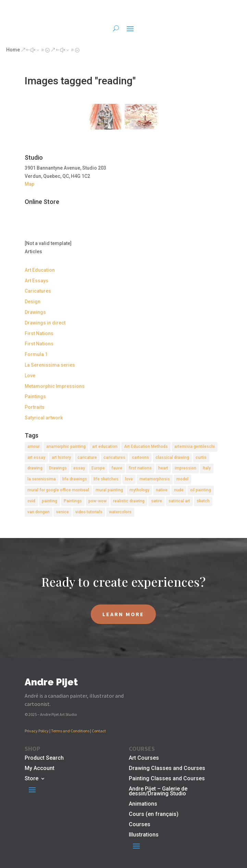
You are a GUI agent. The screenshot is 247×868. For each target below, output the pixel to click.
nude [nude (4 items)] (179, 490)
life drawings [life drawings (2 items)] (75, 479)
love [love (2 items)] (129, 479)
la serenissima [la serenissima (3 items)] (42, 479)
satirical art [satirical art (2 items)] (179, 501)
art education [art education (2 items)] (105, 447)
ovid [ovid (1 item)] (31, 501)
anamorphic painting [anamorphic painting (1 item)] (66, 447)
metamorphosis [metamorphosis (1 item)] (155, 479)
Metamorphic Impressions (55, 386)
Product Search (44, 758)
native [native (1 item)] (162, 490)
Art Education (40, 270)
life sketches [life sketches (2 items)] (106, 479)
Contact (99, 731)
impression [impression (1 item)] (186, 468)
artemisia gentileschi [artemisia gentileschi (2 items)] (195, 447)
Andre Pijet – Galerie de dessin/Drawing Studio (158, 792)
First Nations (39, 333)
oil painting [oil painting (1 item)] (201, 490)
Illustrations (144, 835)
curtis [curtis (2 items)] (201, 457)
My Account (40, 769)
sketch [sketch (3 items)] (203, 501)
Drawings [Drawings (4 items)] (58, 468)
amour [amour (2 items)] (34, 447)
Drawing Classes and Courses (167, 769)
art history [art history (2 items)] (61, 457)
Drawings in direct (45, 323)
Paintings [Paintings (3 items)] (73, 501)
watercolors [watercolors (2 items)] (120, 512)
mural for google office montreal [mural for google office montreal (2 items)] (58, 490)
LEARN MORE (123, 614)
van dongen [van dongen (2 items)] (39, 512)
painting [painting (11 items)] (50, 501)
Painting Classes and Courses (167, 779)
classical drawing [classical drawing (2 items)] (172, 457)
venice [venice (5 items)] (63, 512)
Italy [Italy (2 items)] (207, 468)
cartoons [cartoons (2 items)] (140, 457)
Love (30, 376)
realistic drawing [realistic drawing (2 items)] (129, 501)
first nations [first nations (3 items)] (140, 468)
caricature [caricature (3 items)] (87, 457)
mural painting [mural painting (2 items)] (109, 490)
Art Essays (36, 281)
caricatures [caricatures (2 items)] (114, 457)
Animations (143, 804)
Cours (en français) (154, 815)
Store (32, 779)
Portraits (35, 407)
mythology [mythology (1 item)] (139, 490)
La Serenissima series (50, 365)
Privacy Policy (37, 731)
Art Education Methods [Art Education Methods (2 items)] (146, 447)
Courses (140, 825)
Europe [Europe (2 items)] (98, 468)
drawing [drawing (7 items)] (35, 468)
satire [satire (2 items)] (157, 501)
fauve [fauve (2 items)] (117, 468)
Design (33, 302)
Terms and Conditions (70, 731)
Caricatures (38, 291)
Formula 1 (36, 354)
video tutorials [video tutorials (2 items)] (89, 512)
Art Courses (144, 758)
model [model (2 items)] (182, 479)
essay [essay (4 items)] (79, 468)
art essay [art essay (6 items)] (36, 457)
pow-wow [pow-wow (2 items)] (97, 501)
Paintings (35, 396)
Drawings (35, 312)
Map (29, 184)
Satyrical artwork (44, 418)
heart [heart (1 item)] (163, 468)
